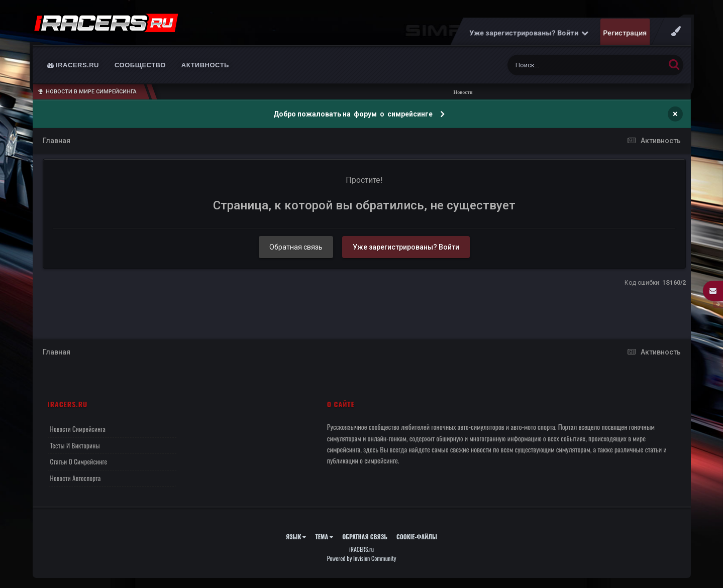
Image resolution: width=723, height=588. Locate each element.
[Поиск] (567, 65)
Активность (205, 65)
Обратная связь (296, 247)
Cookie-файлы (417, 537)
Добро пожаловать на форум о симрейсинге (354, 114)
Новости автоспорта (76, 478)
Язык (296, 537)
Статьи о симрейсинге (79, 461)
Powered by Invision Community (362, 558)
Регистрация (625, 33)
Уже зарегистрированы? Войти (529, 33)
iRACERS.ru (73, 65)
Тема (324, 537)
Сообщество (140, 65)
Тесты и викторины (75, 445)
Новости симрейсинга (78, 429)
